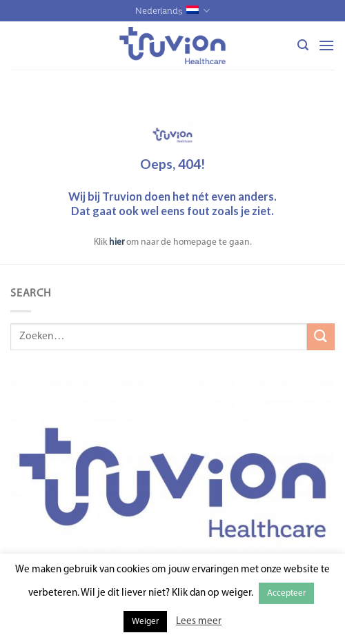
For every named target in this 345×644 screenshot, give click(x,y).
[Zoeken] (303, 45)
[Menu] (326, 45)
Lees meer (199, 622)
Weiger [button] (145, 622)
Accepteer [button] (286, 593)
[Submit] (321, 337)
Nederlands (172, 11)
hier (117, 242)
